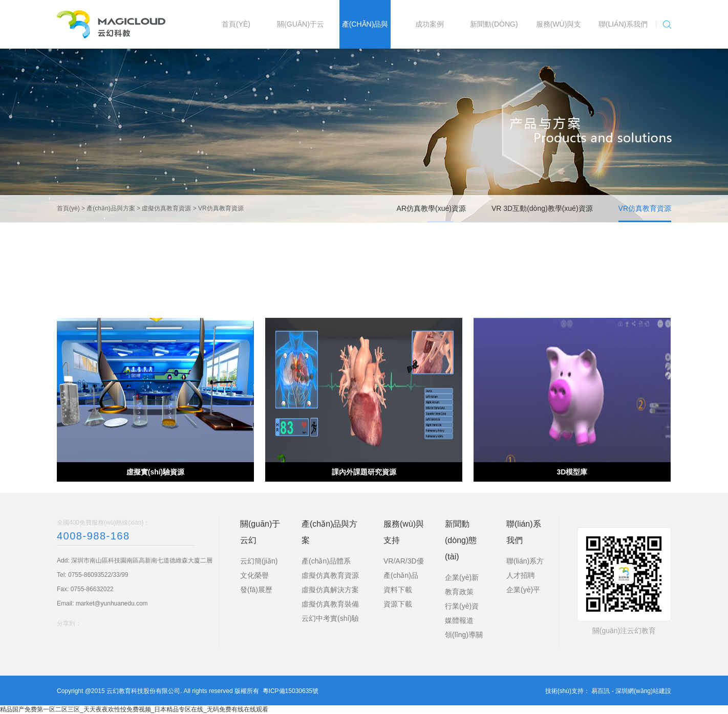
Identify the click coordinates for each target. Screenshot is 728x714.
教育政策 (459, 592)
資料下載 (398, 590)
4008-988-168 (93, 536)
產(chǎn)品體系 (326, 561)
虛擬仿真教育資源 (166, 208)
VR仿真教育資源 (221, 208)
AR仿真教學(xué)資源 (431, 208)
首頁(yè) (68, 208)
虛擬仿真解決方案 (330, 590)
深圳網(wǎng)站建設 (643, 691)
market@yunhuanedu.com (112, 603)
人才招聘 (521, 575)
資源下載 (398, 604)
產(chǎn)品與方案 (111, 208)
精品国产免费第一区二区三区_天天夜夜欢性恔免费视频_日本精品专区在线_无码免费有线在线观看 (134, 709)
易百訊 (601, 691)
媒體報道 (459, 620)
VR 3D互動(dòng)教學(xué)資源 (542, 208)
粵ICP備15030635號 (291, 691)
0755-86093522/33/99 (98, 575)
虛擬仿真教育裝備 (330, 604)
